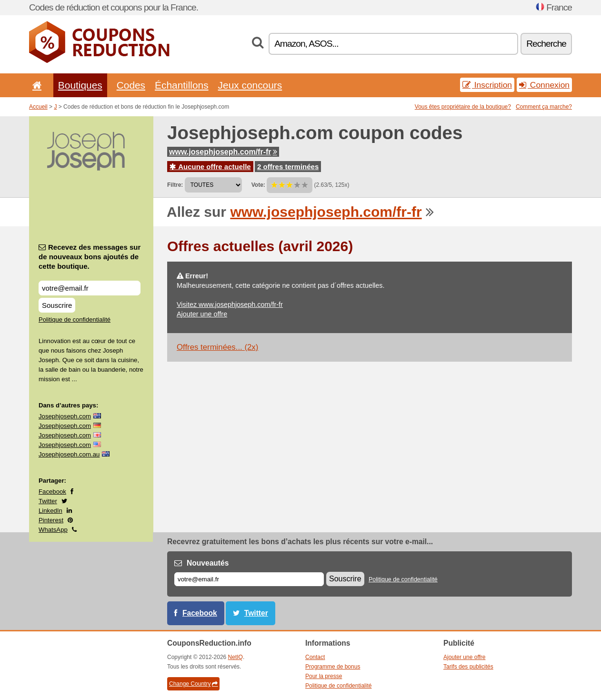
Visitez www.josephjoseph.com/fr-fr (230, 304)
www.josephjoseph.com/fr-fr (223, 152)
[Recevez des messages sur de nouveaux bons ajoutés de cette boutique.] (90, 288)
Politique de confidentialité (75, 320)
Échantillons (182, 85)
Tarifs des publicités (468, 667)
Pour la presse (324, 676)
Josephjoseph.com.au (69, 454)
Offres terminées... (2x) (217, 347)
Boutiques (80, 85)
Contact (315, 657)
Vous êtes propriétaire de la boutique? (463, 107)
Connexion (544, 85)
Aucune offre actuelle (210, 167)
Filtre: (175, 185)
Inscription (487, 85)
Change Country (193, 684)
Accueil (38, 107)
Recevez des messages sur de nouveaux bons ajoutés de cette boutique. (90, 257)
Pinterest (51, 520)
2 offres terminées (288, 167)
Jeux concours (250, 85)
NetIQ (235, 657)
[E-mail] (249, 579)
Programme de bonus (333, 667)
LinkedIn (50, 511)
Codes (131, 85)
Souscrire (57, 305)
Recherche (546, 44)
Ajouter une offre (202, 314)
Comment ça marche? (544, 107)
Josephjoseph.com (65, 416)
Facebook (52, 492)
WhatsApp (53, 530)
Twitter (48, 501)
